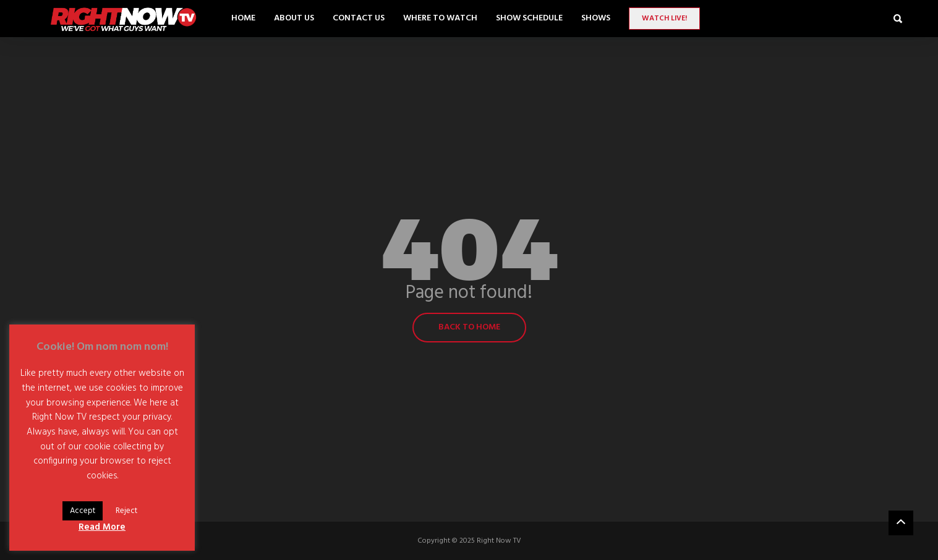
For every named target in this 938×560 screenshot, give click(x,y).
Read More (102, 527)
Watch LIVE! (664, 19)
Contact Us (359, 18)
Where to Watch (440, 18)
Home (243, 18)
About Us (294, 18)
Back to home (469, 327)
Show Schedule (529, 18)
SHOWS (596, 18)
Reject (126, 511)
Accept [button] (83, 511)
